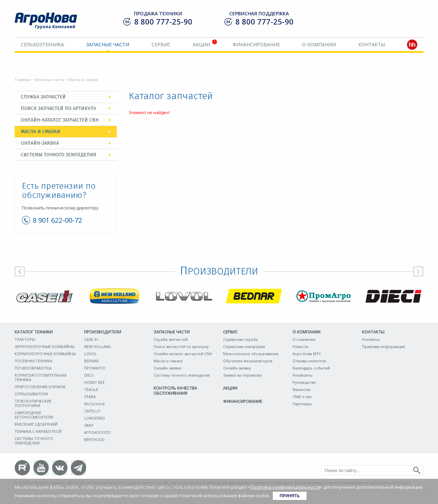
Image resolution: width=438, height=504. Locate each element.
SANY (89, 425)
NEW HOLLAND (98, 346)
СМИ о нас (302, 397)
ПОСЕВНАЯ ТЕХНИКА (34, 361)
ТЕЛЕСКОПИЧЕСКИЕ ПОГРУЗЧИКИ (33, 403)
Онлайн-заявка (40, 143)
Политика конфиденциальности (285, 487)
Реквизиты (303, 375)
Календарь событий (311, 368)
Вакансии (301, 389)
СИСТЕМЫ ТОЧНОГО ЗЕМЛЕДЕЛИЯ (34, 441)
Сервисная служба (240, 339)
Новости (300, 346)
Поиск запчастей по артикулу (59, 108)
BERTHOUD (94, 439)
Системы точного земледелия (59, 155)
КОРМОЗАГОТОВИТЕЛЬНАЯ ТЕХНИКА (41, 377)
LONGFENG (95, 418)
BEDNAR (91, 361)
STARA (90, 397)
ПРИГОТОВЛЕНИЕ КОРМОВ (40, 387)
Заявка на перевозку (243, 375)
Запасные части (108, 44)
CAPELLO (92, 411)
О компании (319, 44)
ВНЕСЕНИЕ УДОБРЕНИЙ (36, 424)
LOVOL (90, 354)
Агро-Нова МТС (307, 354)
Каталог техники (34, 332)
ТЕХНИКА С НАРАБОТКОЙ (38, 431)
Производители (103, 332)
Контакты (372, 44)
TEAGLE (91, 389)
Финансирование (256, 44)
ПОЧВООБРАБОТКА (33, 368)
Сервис (161, 44)
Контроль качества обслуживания (175, 391)
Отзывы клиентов (309, 361)
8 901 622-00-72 (57, 220)
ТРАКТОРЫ (25, 339)
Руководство (304, 382)
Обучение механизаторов (248, 361)
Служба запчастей (43, 97)
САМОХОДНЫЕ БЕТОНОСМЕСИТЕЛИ (34, 415)
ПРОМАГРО (95, 368)
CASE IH (91, 339)
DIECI (89, 375)
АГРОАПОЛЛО (97, 432)
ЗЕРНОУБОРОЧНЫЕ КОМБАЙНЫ (44, 346)
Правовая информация (384, 346)
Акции (201, 44)
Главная (22, 80)
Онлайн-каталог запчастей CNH (60, 120)
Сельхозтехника (42, 44)
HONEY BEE (94, 382)
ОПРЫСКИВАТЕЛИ (31, 394)
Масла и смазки (41, 132)
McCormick (95, 404)
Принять (290, 496)
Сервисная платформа (244, 346)
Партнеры (302, 404)
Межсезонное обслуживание (251, 354)
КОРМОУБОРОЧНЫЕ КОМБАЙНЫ (45, 354)
